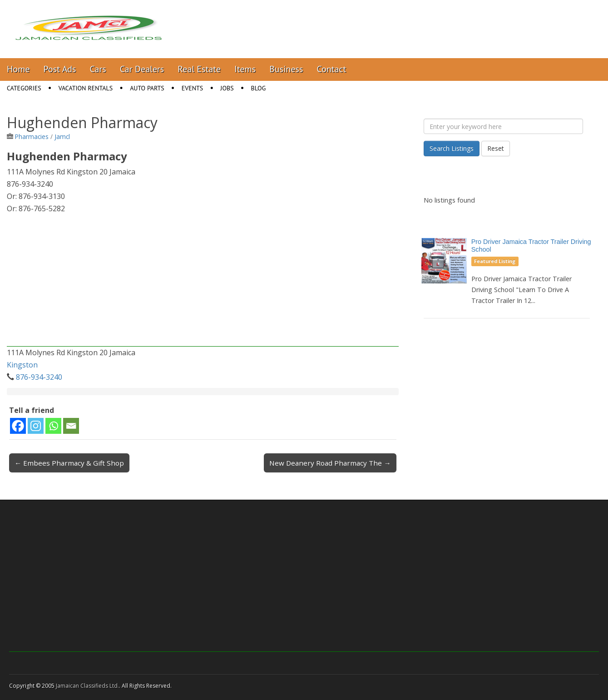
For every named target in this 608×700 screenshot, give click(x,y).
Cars (98, 69)
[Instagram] (36, 426)
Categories (24, 88)
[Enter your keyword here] (503, 126)
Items (245, 69)
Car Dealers (142, 69)
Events (193, 88)
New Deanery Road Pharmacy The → (330, 463)
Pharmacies (32, 137)
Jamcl (62, 137)
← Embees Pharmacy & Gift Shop (69, 463)
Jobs (227, 88)
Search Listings (452, 148)
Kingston (22, 365)
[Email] (71, 426)
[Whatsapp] (53, 426)
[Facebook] (18, 426)
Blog (259, 88)
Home (18, 69)
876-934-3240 (39, 377)
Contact (331, 69)
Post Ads (60, 69)
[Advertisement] (203, 283)
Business (286, 69)
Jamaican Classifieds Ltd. (87, 686)
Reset (496, 148)
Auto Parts (147, 88)
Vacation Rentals (86, 88)
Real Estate (199, 69)
